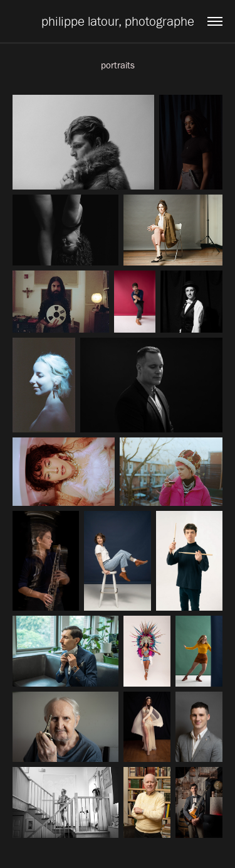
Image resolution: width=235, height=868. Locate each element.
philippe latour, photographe (118, 21)
